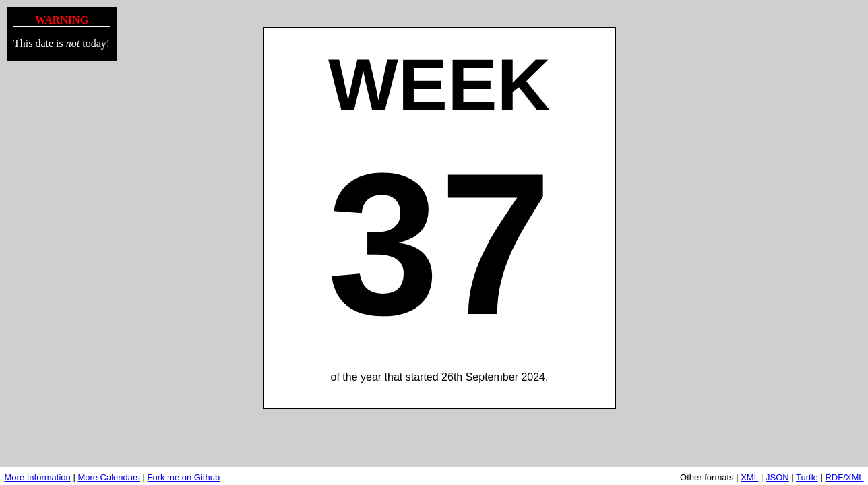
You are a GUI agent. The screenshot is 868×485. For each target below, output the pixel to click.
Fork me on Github (183, 477)
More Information (38, 477)
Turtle (807, 477)
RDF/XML (844, 477)
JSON (777, 477)
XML (749, 477)
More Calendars (109, 477)
